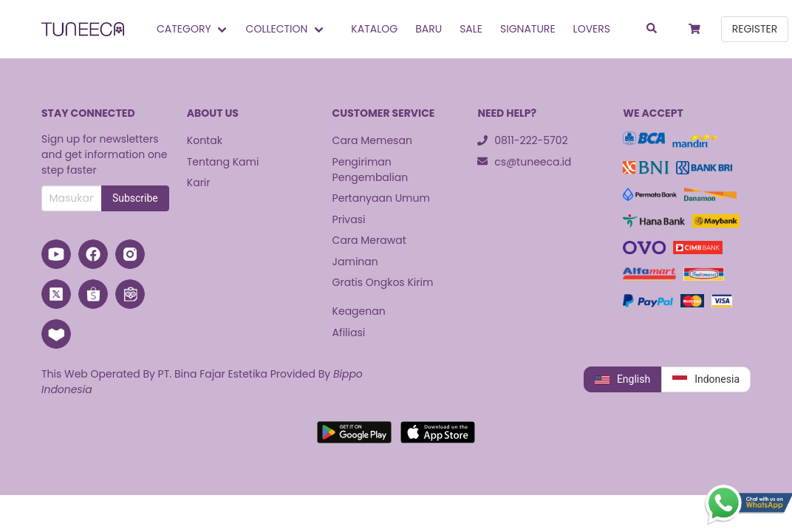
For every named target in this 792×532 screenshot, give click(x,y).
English (622, 380)
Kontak (205, 140)
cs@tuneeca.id (524, 162)
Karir (199, 183)
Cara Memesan (372, 140)
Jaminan (355, 262)
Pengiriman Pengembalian (371, 170)
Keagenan (359, 311)
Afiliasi (349, 332)
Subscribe (135, 198)
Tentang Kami (223, 162)
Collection (277, 29)
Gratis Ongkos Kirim (383, 282)
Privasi (349, 219)
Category (184, 29)
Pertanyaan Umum (381, 198)
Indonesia (706, 380)
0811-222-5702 (522, 140)
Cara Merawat (369, 240)
